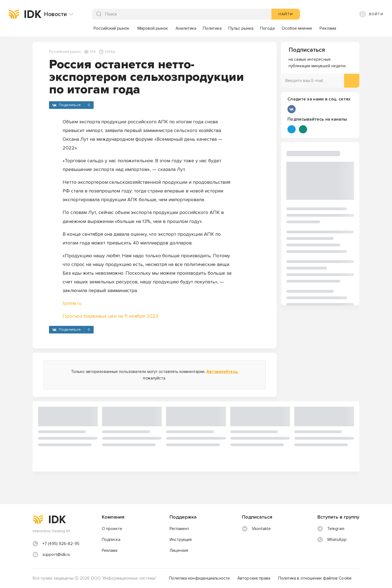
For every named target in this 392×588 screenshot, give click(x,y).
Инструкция (181, 540)
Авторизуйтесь (222, 372)
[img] (14, 14)
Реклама (110, 550)
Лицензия (179, 550)
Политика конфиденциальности (199, 578)
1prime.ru (72, 303)
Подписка (111, 540)
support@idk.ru (56, 555)
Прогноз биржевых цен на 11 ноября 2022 (111, 316)
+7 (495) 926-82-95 (61, 544)
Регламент (179, 529)
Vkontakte (257, 529)
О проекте (112, 529)
